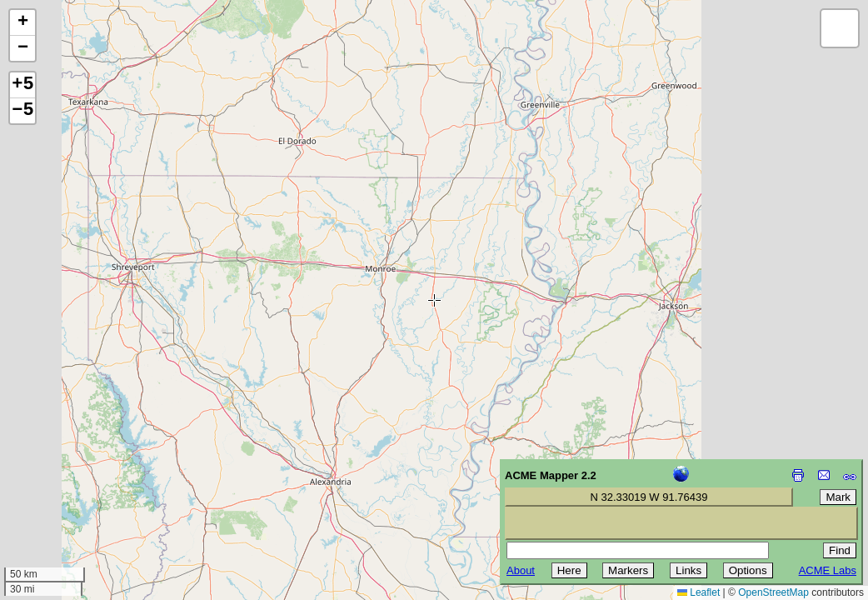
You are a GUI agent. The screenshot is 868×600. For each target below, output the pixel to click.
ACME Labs (828, 570)
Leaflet (698, 592)
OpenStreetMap (773, 592)
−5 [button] (22, 111)
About (521, 570)
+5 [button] (22, 85)
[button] (22, 23)
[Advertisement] (88, 482)
